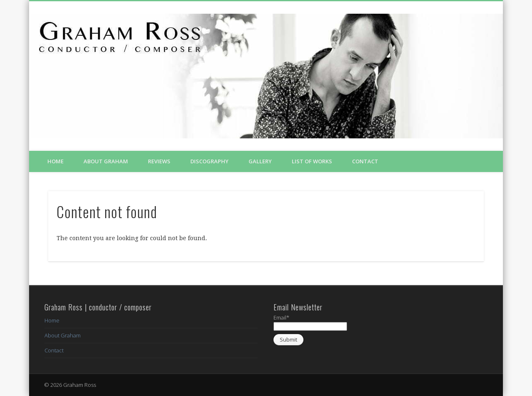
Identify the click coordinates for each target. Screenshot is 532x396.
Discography (209, 161)
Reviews (159, 161)
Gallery (260, 161)
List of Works (312, 161)
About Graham (106, 161)
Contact (365, 161)
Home (55, 161)
